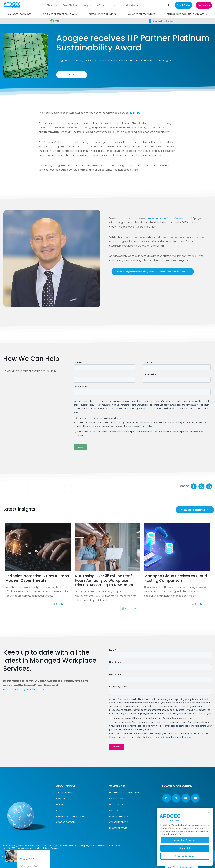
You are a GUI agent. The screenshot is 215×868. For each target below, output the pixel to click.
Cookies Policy (36, 689)
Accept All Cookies (185, 840)
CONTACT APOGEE (66, 822)
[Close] (209, 813)
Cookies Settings (185, 856)
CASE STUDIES (116, 798)
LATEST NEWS (116, 804)
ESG (58, 810)
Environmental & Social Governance (168, 218)
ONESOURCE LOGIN (119, 822)
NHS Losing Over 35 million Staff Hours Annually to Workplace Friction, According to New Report (105, 606)
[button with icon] (167, 798)
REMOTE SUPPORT (118, 828)
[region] (185, 837)
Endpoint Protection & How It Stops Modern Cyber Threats (37, 604)
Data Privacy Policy (14, 689)
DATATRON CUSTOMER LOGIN (124, 792)
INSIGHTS (61, 804)
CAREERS (61, 798)
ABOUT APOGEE (64, 792)
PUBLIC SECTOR (117, 810)
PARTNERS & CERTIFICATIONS (71, 816)
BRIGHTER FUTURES (119, 816)
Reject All (185, 848)
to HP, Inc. (136, 113)
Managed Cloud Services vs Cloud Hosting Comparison (176, 604)
